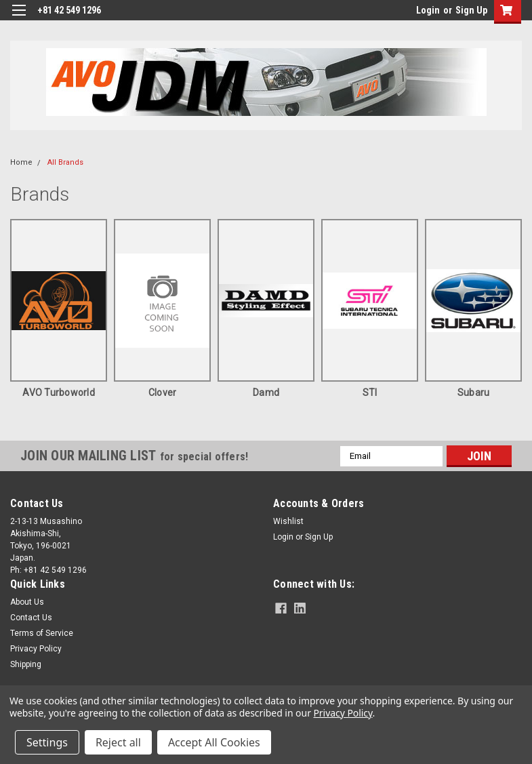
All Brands (65, 162)
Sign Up (471, 10)
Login (428, 10)
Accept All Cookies (214, 742)
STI (370, 393)
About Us (27, 602)
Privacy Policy (36, 649)
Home (21, 162)
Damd (266, 393)
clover (163, 393)
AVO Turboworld (59, 393)
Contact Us (31, 618)
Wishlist (288, 521)
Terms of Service (42, 633)
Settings (47, 742)
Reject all (118, 742)
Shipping (26, 664)
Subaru (474, 393)
